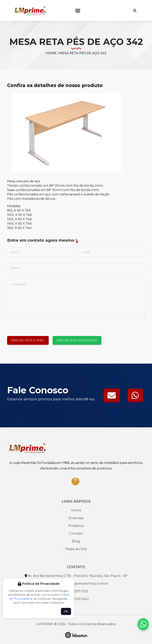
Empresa (76, 518)
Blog (76, 541)
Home (51, 53)
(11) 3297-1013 (76, 591)
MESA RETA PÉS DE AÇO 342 (83, 53)
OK (66, 611)
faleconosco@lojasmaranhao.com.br (76, 584)
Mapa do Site (76, 549)
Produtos (76, 526)
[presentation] (37, 325)
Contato (76, 533)
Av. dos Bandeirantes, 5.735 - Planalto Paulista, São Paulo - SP (76, 576)
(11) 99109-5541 (76, 599)
